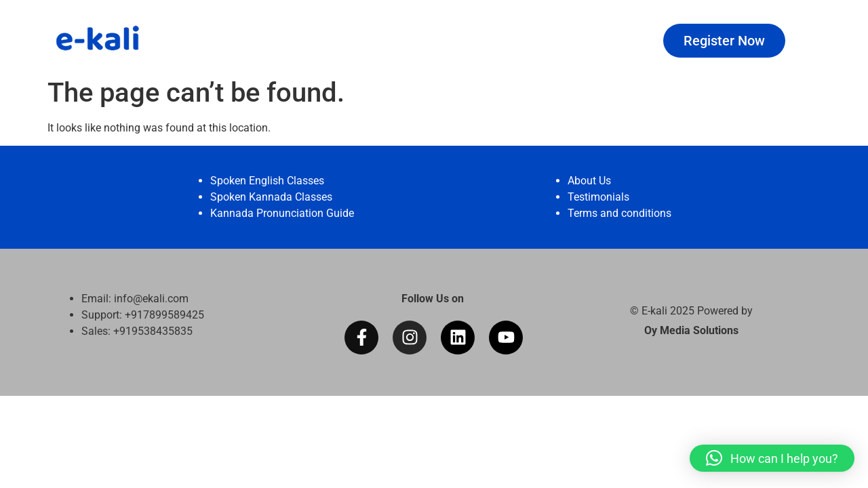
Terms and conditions (619, 213)
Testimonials (598, 197)
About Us (589, 181)
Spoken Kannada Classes (271, 197)
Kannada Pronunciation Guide (282, 213)
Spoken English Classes (267, 181)
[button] (772, 458)
